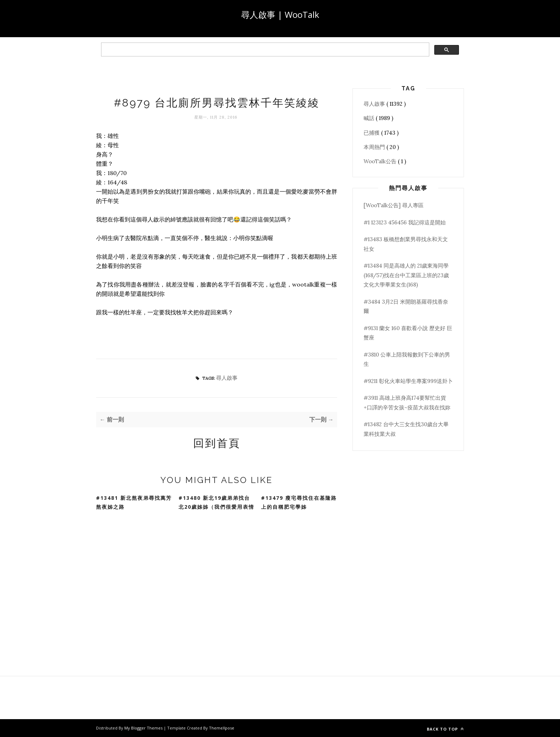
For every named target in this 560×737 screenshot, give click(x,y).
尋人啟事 (227, 378)
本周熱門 (375, 147)
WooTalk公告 (381, 161)
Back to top (445, 729)
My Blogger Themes (144, 728)
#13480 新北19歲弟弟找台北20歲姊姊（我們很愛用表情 (216, 502)
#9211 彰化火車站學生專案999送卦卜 (408, 381)
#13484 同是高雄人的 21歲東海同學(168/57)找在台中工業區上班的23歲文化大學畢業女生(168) (406, 275)
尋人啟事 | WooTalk (280, 14)
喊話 (370, 118)
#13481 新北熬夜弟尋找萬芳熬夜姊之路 (134, 502)
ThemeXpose (222, 728)
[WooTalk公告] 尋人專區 (394, 205)
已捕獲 (372, 133)
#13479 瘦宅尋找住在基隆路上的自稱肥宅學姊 (299, 502)
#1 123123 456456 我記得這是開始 (405, 222)
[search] (264, 50)
